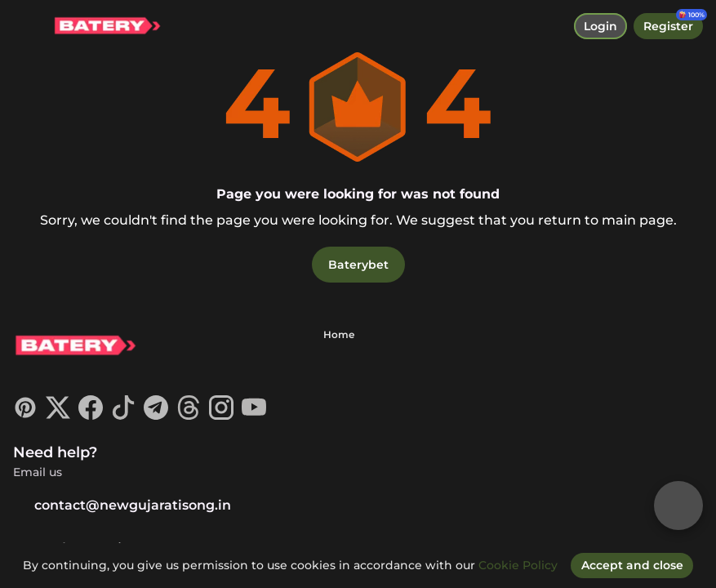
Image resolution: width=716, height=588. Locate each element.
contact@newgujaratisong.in (122, 505)
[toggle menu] (26, 26)
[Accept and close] (632, 565)
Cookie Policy (519, 565)
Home (339, 334)
